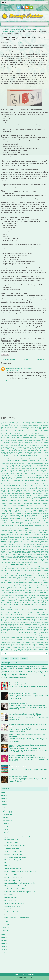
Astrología (18, 444)
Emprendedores (27, 504)
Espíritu (10, 510)
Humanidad (4, 532)
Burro (22, 452)
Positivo (45, 592)
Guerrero (3, 527)
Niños (25, 575)
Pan (2, 583)
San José (16, 616)
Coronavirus (5, 473)
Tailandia (46, 632)
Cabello (46, 452)
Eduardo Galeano (5, 500)
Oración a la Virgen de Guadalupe (15, 846)
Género (38, 524)
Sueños (42, 631)
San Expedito (10, 616)
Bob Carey (27, 449)
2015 (3, 946)
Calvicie (36, 454)
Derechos (3, 484)
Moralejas (4, 570)
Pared (32, 584)
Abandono (4, 424)
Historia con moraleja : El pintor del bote (17, 918)
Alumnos (31, 432)
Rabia (46, 599)
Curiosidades (5, 480)
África (9, 429)
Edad (29, 499)
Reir (29, 604)
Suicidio (11, 632)
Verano (9, 646)
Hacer (24, 527)
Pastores (12, 586)
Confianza (40, 470)
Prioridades (25, 596)
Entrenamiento (17, 507)
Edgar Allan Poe (36, 499)
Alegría (14, 431)
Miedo (21, 567)
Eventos (18, 514)
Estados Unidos (20, 512)
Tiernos (13, 638)
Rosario (43, 611)
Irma (7, 539)
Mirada (10, 569)
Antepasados (31, 437)
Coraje (40, 472)
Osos (17, 581)
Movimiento (24, 570)
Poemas (14, 592)
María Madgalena (35, 558)
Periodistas (4, 589)
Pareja (36, 584)
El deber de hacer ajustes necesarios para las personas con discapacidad (23, 38)
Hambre (34, 527)
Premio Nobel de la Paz (28, 594)
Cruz (7, 477)
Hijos (11, 529)
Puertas (37, 599)
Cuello (35, 477)
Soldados (25, 628)
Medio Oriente (21, 563)
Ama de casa (44, 432)
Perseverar (14, 589)
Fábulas (40, 514)
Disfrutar (35, 496)
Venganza (42, 644)
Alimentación (5, 432)
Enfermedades (22, 505)
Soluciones (8, 629)
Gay (24, 524)
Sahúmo (32, 613)
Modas (24, 569)
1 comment (18, 43)
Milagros (41, 567)
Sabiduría (10, 613)
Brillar (28, 451)
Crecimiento (18, 475)
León (43, 548)
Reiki (25, 604)
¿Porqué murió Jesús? (11, 843)
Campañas (30, 456)
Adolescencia (34, 427)
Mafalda (3, 556)
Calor (32, 454)
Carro (15, 460)
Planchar (25, 591)
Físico (41, 519)
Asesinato (4, 444)
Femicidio (28, 517)
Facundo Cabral (5, 515)
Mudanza (29, 570)
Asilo (14, 444)
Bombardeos (45, 449)
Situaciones (20, 626)
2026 (3, 793)
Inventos (37, 538)
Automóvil (45, 444)
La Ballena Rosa (10, 546)
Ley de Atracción (6, 549)
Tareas (21, 634)
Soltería (3, 629)
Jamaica (34, 539)
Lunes (41, 553)
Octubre (26, 577)
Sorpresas (32, 629)
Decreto (3, 482)
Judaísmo (33, 543)
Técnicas (28, 634)
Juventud (19, 545)
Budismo (45, 450)
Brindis (32, 451)
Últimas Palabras (10, 641)
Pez (43, 589)
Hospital (31, 531)
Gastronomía (12, 524)
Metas (46, 565)
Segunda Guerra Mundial (16, 621)
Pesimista (39, 589)
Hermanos (45, 527)
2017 (20, 422)
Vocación (32, 649)
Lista (16, 551)
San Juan (21, 616)
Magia (8, 556)
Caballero (41, 452)
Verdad (13, 646)
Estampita (28, 512)
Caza (14, 462)
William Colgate (20, 651)
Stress (26, 631)
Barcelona (4, 447)
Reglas (22, 604)
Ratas (15, 601)
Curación (45, 479)
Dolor (13, 497)
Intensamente (15, 538)
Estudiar (46, 512)
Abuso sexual (12, 426)
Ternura (36, 636)
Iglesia (34, 532)
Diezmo (16, 494)
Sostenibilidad (44, 629)
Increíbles (33, 534)
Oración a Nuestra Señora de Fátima (15, 889)
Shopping (22, 624)
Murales (21, 572)
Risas (35, 609)
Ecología (20, 499)
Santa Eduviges (24, 618)
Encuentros (4, 505)
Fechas (3, 517)
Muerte (39, 570)
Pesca (35, 589)
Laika (34, 546)
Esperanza (4, 510)
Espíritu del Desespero (19, 510)
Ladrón (30, 546)
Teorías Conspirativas (24, 636)
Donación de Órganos (31, 497)
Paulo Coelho (33, 586)
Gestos (9, 526)
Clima (5, 467)
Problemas (32, 596)
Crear (9, 475)
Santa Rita (9, 619)
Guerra (46, 526)
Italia (17, 539)
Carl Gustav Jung (34, 459)
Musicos (33, 572)
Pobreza (8, 592)
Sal (35, 613)
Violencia (37, 648)
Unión (21, 641)
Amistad (32, 434)
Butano (31, 452)
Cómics (28, 469)
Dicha (46, 492)
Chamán (19, 464)
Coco (23, 467)
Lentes (40, 548)
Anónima (9, 437)
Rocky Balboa (27, 611)
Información (16, 536)
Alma (11, 432)
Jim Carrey (10, 541)
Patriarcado (20, 586)
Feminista (42, 517)
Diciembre (4, 494)
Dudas (7, 499)
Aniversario (4, 437)
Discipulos (12, 496)
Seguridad (26, 621)
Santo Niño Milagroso (33, 619)
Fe (47, 515)
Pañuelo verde (17, 583)
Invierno (46, 538)
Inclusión (35, 29)
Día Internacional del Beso (25, 490)
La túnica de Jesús (10, 915)
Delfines (11, 482)
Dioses (46, 494)
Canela (15, 457)
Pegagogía (20, 587)
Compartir (45, 469)
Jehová (46, 539)
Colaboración (40, 467)
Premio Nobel (17, 594)
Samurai (23, 614)
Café (8, 454)
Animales (41, 436)
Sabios (16, 613)
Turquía (3, 641)
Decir (34, 481)
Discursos (25, 496)
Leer (17, 548)
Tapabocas (12, 634)
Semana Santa (39, 621)
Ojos (42, 577)
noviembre (6, 815)
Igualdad (28, 29)
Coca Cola (10, 467)
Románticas (34, 611)
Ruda (2, 613)
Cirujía (35, 465)
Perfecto (46, 587)
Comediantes (18, 469)
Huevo (46, 531)
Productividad (39, 596)
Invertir (42, 538)
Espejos (41, 509)
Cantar (26, 457)
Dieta (12, 494)
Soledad (30, 627)
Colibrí (3, 469)
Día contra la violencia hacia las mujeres (30, 485)
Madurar (40, 554)
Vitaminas (24, 649)
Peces (10, 587)
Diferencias (22, 494)
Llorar (30, 551)
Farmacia (44, 515)
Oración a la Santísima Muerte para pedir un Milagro (25, 714)
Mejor (31, 563)
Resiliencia (11, 608)
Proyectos (9, 599)
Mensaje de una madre (11, 897)
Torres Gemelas (39, 638)
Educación (13, 500)
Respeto (24, 608)
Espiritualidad (5, 512)
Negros (31, 574)
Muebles (34, 570)
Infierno (3, 536)
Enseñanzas (5, 507)
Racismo (4, 601)
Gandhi (3, 524)
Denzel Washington (24, 482)
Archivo (24, 658)
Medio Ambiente (11, 563)
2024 (3, 798)
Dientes (9, 494)
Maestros (45, 554)
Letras (46, 548)
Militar (46, 567)
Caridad (23, 459)
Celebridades (26, 462)
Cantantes (21, 457)
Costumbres (44, 473)
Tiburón (3, 638)
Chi (36, 464)
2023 (32, 422)
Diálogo (23, 492)
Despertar (8, 485)
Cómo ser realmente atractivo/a (14, 903)
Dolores (16, 497)
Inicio (3, 29)
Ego (28, 500)
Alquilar (21, 432)
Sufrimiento (4, 632)
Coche (20, 467)
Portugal (41, 592)
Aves (12, 446)
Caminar (13, 456)
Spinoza (9, 631)
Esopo (32, 509)
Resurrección (45, 608)
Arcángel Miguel (5, 442)
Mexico (3, 567)
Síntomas (3, 626)
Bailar (34, 446)
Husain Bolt (22, 532)
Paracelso (12, 584)
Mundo (16, 572)
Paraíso (22, 584)
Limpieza (4, 551)
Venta (46, 644)
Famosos (27, 515)
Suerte (46, 631)
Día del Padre (10, 489)
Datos (22, 481)
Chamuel (23, 464)
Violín (8, 649)
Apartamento (45, 439)
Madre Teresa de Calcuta (25, 554)
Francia (15, 520)
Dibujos (42, 492)
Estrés (41, 512)
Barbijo (46, 446)
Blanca (22, 449)
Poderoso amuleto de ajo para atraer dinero (23, 756)
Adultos (46, 427)
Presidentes (4, 596)
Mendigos (45, 563)
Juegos (42, 543)
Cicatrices (13, 465)
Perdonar (41, 587)
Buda (41, 450)
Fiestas (11, 518)
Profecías (46, 596)
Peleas (24, 587)
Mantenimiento (9, 558)
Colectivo (46, 467)
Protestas (46, 597)
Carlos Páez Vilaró (43, 459)
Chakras (14, 464)
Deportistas (38, 482)
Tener (9, 636)
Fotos (10, 520)
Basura (8, 447)
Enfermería (36, 505)
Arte (35, 442)
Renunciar (15, 606)
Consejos (14, 472)
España (37, 509)
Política (17, 31)
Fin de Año (22, 518)
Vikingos (17, 648)
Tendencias (4, 636)
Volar (37, 649)
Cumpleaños (36, 479)
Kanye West (32, 545)
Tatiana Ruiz (10, 368)
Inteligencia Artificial (6, 538)
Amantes (3, 434)
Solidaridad (36, 627)
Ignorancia (39, 532)
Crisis (33, 475)
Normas (33, 576)
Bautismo (13, 447)
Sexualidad (4, 624)
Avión (16, 446)
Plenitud (3, 592)
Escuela (22, 509)
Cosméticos (33, 474)
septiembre (6, 821)
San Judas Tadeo (29, 616)
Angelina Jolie (33, 436)
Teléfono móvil (41, 634)
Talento (3, 634)
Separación (20, 623)
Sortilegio (37, 629)
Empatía (46, 502)
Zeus (35, 651)
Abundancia (5, 426)
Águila (24, 429)
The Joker (45, 636)
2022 (30, 422)
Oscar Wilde (9, 581)
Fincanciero (37, 519)
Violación (31, 648)
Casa (21, 460)
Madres (35, 554)
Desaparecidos (21, 484)
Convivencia (35, 472)
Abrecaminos (28, 424)
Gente (42, 524)
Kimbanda (43, 545)
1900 (10, 422)
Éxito (28, 514)
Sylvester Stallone (38, 632)
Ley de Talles (15, 549)
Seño (12, 623)
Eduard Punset (44, 499)
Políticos (36, 592)
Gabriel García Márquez (26, 522)
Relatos (40, 604)
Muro (25, 572)
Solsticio (43, 628)
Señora (15, 623)
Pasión (7, 586)
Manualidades (21, 558)
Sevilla (43, 623)
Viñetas (26, 648)
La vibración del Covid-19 (12, 840)
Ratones (22, 601)
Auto (32, 444)
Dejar (7, 482)
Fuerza (9, 522)
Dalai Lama (12, 481)
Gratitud (27, 525)
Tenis (12, 636)
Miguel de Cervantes (32, 567)
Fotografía (4, 520)
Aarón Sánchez (44, 422)
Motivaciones (12, 570)
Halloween (29, 527)
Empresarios (37, 504)
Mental (33, 565)
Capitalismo (5, 459)
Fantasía (32, 515)
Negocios (26, 574)
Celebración (19, 462)
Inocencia (31, 536)
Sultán (15, 632)
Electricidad (13, 502)
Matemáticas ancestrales (12, 866)
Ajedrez (34, 429)
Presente (45, 594)
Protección (40, 597)
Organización (27, 579)
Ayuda (25, 446)
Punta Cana (42, 599)
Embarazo (32, 502)
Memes (36, 563)
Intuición (26, 538)
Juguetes (9, 545)
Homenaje (4, 531)
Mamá (32, 556)
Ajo (37, 429)
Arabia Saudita (28, 441)
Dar (19, 480)
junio (4, 829)
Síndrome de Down (43, 624)
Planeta (30, 591)
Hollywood (38, 529)
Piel (11, 591)
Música (28, 572)
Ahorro (29, 429)
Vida (47, 646)
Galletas (46, 522)
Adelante (16, 427)
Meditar (27, 563)
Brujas (37, 450)
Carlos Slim (4, 460)
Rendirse (9, 606)
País (37, 581)
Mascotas (31, 559)
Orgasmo (33, 579)
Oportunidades (5, 579)
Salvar (19, 614)
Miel (25, 567)
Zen (32, 651)
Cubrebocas (30, 477)
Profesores (11, 597)
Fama (17, 515)
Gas (7, 524)
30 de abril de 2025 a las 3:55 (23, 368)
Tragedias (16, 639)
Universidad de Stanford (42, 641)
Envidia (33, 507)
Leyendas (22, 549)
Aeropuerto (4, 429)
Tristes (32, 639)
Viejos (12, 648)
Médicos (3, 563)
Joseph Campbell (10, 543)
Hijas (7, 529)
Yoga (26, 651)
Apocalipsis (4, 441)
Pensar (36, 587)
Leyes (40, 29)
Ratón (19, 601)
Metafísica (42, 565)
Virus (19, 649)
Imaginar (16, 534)
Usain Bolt (18, 643)
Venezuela (36, 644)
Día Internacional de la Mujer (40, 489)
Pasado (46, 584)
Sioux (8, 626)
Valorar (3, 644)
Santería (14, 619)
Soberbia (26, 626)
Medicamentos (38, 561)
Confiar (46, 470)
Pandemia (10, 582)
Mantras (15, 558)
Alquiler (26, 432)
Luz (47, 553)
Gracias (14, 525)
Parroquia (41, 584)
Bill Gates (10, 449)
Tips (22, 638)
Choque (8, 465)
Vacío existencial (40, 643)
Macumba (10, 554)
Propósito (22, 597)
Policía (26, 592)
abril (4, 922)
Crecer (12, 475)
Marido (42, 558)
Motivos (18, 570)
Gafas (42, 522)
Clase (42, 465)
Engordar (42, 505)
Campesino (36, 456)
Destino (14, 485)
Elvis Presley (25, 502)
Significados (29, 624)
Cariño (27, 459)
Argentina (20, 442)
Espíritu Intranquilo (33, 510)
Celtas (36, 462)
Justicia (14, 545)
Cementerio (41, 462)
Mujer (5, 572)
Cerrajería (8, 464)
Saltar (3, 614)
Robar (43, 609)
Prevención (11, 596)
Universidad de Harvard (29, 641)
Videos (8, 648)
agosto (5, 823)
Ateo (23, 444)
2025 (3, 795)
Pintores (15, 591)
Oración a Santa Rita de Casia (13, 851)
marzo (5, 925)
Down (47, 497)
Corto (21, 474)
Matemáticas (4, 561)
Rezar (12, 609)
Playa (47, 591)
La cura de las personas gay (13, 854)
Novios (43, 576)
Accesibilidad (11, 29)
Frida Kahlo (34, 520)
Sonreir (13, 629)
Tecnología (34, 634)
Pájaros (40, 581)
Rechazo (42, 601)
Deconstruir (38, 481)
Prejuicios (11, 594)
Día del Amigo (33, 487)
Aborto (16, 424)
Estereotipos (35, 512)
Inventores (32, 538)
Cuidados (13, 479)
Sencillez (46, 621)
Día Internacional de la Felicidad (22, 489)
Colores (13, 469)
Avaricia (3, 446)
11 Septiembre (5, 422)
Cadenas (4, 454)
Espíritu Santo (44, 510)
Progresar (17, 597)
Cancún (10, 457)
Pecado (7, 587)
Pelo (33, 587)
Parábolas (6, 584)
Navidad (15, 574)
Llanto (26, 551)
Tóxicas (46, 638)
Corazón (45, 472)
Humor (16, 532)
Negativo (21, 574)
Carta (18, 460)
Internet (21, 538)
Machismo (4, 554)
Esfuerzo (27, 509)
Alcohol (10, 431)
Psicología (15, 599)
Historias (26, 529)
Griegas (42, 526)
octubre (5, 818)
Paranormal (28, 584)
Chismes (3, 465)
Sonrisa (18, 629)
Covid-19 (4, 475)
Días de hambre (9, 895)
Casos (31, 460)
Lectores (9, 548)
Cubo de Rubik (23, 477)
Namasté (46, 572)
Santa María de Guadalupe (36, 618)
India (38, 534)
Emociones (39, 502)
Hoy (39, 531)
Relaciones (34, 604)
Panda (5, 583)
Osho (14, 581)
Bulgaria (13, 452)
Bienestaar (4, 449)
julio (4, 826)
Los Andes (8, 553)
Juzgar (24, 545)
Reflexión (45, 602)
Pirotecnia (20, 591)
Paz (45, 586)
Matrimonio (25, 561)
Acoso (37, 426)
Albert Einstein (44, 429)
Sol (21, 627)
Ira (2, 539)
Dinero (33, 494)
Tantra (7, 634)
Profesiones (4, 597)
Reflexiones (5, 604)
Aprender (14, 441)
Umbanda (17, 641)
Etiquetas (15, 658)
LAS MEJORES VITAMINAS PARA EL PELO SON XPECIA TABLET (24, 834)
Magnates (12, 556)
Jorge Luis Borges (40, 541)
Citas (38, 465)
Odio (30, 577)
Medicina (45, 561)
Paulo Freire (40, 586)
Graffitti (22, 525)
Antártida (25, 437)
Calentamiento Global (23, 454)
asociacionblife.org (12, 371)
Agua (20, 429)
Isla (10, 539)
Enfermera (30, 505)
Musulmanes (40, 572)
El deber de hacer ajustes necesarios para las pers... (20, 892)
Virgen (15, 649)
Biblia (42, 447)
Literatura (21, 551)
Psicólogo (21, 599)
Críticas (3, 477)
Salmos (39, 613)
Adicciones (22, 427)
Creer (24, 475)
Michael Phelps (14, 567)
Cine (31, 465)
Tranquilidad (22, 639)
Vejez (27, 644)
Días (38, 492)
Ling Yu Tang (11, 551)
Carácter (13, 459)
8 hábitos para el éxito (11, 874)
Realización (37, 601)
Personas (28, 589)
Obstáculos (20, 577)
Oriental (38, 579)
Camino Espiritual (21, 455)
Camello (8, 456)
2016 (17, 422)
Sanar (7, 618)
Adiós (28, 427)
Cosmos (38, 474)
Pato (15, 586)
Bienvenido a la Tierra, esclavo (14, 860)
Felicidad (8, 517)
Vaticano (18, 644)
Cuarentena (12, 477)
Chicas (39, 464)
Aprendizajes (20, 441)
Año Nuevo (37, 439)
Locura (38, 551)
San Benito (35, 614)
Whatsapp (8, 651)
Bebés (17, 447)
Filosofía (15, 518)
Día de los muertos (11, 487)
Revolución (4, 609)
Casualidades (37, 460)
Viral (11, 649)
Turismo (46, 639)
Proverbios (4, 599)
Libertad (36, 549)
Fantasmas (38, 515)
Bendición (27, 447)
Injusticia (26, 536)
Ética (8, 514)
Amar (8, 434)
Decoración (45, 480)
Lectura (13, 548)
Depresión (45, 482)
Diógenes (38, 494)
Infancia (46, 534)
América (21, 434)
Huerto (43, 531)
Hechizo (39, 527)
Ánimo (46, 436)
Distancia (40, 496)
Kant (28, 545)
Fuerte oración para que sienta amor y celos (23, 693)
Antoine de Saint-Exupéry (17, 439)
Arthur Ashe (40, 442)
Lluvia (34, 551)
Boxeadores (15, 451)
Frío (39, 520)
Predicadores (4, 594)
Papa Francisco (29, 582)
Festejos (6, 519)
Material (11, 561)
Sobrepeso (31, 626)
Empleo (10, 504)
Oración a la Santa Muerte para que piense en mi (24, 683)
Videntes (3, 648)
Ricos (16, 609)
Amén (17, 434)
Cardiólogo (18, 459)
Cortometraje (26, 474)
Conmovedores (5, 472)
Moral (46, 569)
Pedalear (14, 587)
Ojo (39, 577)
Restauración (30, 608)
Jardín (42, 539)
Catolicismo (44, 460)
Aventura (8, 446)
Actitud (41, 426)
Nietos (17, 575)
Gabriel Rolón (36, 522)
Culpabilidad (20, 479)
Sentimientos (4, 623)
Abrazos (21, 424)
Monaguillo (29, 569)
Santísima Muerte (22, 619)
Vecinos (23, 644)
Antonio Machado (28, 439)
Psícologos (27, 599)
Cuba (17, 477)
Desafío (8, 484)
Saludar (15, 614)
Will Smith (13, 651)
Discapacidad (20, 29)
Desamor (14, 484)
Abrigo (34, 424)
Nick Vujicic (11, 576)
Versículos (19, 646)
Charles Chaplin (30, 464)
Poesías (19, 592)
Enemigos (9, 505)
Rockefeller (20, 611)
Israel (13, 539)
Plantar (34, 591)
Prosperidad (28, 597)
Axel (19, 446)
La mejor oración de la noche (18, 776)
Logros (42, 551)
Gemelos (28, 524)
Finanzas (31, 519)
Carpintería (10, 460)
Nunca (46, 576)
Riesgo (20, 609)
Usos (23, 643)
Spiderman (4, 631)
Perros (9, 589)
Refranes (11, 604)
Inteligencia (45, 536)
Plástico (43, 591)
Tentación (16, 636)
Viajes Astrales (34, 646)
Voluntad (41, 649)
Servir (40, 623)
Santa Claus (17, 618)
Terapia (32, 636)
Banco (42, 446)
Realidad (31, 601)
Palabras (45, 581)
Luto (45, 553)
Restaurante (37, 608)
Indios (41, 534)
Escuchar (17, 509)
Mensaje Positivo (6, 565)
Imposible (22, 534)
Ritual (39, 609)
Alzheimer (37, 432)
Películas (29, 587)
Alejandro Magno (37, 431)
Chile (43, 464)
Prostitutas (35, 597)
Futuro (17, 522)
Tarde (17, 634)
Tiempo (8, 638)
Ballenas (38, 446)
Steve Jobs (20, 631)
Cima (29, 465)
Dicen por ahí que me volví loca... (14, 877)
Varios (13, 644)
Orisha (42, 579)
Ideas (30, 532)
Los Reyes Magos (16, 553)
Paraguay (17, 584)
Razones (27, 601)
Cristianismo (39, 475)
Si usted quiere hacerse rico (13, 869)
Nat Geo (3, 574)
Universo (4, 643)
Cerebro (3, 464)
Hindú (15, 529)
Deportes (32, 482)
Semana (31, 621)
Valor (46, 643)
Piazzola (8, 591)
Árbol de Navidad (38, 441)
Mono (43, 569)
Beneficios (33, 447)
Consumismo (27, 472)
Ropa (39, 611)
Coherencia (33, 467)
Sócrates (17, 628)
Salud (6, 614)
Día (17, 485)
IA (27, 532)
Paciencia (28, 581)
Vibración (42, 646)
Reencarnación (36, 602)
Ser (24, 623)
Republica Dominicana (37, 606)
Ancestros (13, 436)
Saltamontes (45, 613)
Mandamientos (38, 556)
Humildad (11, 532)
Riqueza (30, 609)
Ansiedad (20, 437)
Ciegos (17, 465)
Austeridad (27, 444)
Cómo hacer (38, 469)
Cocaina (15, 467)
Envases (29, 507)
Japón (38, 539)
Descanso (45, 484)
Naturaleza (9, 574)
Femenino (22, 517)
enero (5, 930)
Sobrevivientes (38, 626)
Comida (32, 469)
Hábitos (16, 527)
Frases (20, 520)
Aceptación (32, 426)
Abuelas (40, 424)
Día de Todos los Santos (23, 487)
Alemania (46, 431)
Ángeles (26, 436)
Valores (8, 644)
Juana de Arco (25, 543)
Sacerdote (21, 613)
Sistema (15, 626)
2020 (26, 422)
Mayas (31, 561)
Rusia (6, 613)
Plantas (38, 591)
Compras (4, 470)
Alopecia (16, 432)
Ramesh (9, 601)
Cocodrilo (27, 467)
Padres (33, 581)
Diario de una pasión (31, 492)
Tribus (28, 639)
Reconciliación (10, 602)
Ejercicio (37, 500)
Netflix (45, 574)
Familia (21, 515)
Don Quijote (22, 497)
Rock (16, 611)
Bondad (9, 450)
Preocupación (39, 594)
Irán (4, 539)
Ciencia (25, 465)
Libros (41, 549)
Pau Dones (26, 586)
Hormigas (19, 531)
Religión (45, 604)
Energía (15, 505)
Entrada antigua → (42, 359)
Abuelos (46, 424)
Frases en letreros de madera (18, 766)
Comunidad (19, 470)
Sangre (11, 618)
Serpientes (35, 623)
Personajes (21, 589)
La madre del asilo (10, 900)
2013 (3, 952)
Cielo (21, 465)
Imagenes (10, 534)
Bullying (18, 452)
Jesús (3, 541)
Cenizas (46, 462)
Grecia (32, 526)
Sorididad (26, 629)
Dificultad (28, 494)
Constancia (20, 472)
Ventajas (4, 646)
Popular (5, 658)
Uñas (8, 643)
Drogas (3, 499)
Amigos (26, 434)
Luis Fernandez (33, 553)
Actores (7, 427)
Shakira (17, 624)
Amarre (12, 434)
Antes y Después (39, 437)
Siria (11, 626)
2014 (13, 422)
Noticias (38, 575)
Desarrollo (34, 484)
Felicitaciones (15, 517)
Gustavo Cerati (10, 527)
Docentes (4, 497)
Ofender (35, 577)
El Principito (5, 502)
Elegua (19, 502)
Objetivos (4, 577)
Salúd (10, 614)
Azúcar (30, 446)
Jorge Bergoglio (29, 541)
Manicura (45, 556)
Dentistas (16, 482)
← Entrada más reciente (9, 359)
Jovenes (18, 543)
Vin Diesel (22, 648)
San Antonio (29, 614)
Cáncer (46, 455)
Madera (15, 554)
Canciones (4, 457)
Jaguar (20, 539)
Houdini (36, 531)
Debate (26, 481)
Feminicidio (35, 517)
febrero (5, 928)
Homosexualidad (12, 531)
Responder (10, 381)
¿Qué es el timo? (10, 909)
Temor (46, 634)
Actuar (12, 427)
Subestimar (31, 631)
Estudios (4, 514)
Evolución (23, 514)
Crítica (46, 475)
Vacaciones (28, 643)
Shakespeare (11, 624)
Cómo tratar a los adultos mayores (15, 857)
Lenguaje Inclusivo (33, 548)
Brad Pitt (20, 451)
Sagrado (27, 613)
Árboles (46, 441)
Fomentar (46, 519)
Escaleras (4, 509)
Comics (23, 469)
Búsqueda (26, 452)
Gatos (20, 524)
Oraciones (20, 579)
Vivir (28, 649)
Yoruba (29, 651)
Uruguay (13, 643)
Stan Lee (14, 631)
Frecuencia (27, 520)
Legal (20, 548)
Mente (37, 565)
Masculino (45, 559)
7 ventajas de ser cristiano (12, 848)
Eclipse (15, 499)
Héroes (3, 529)
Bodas (39, 449)
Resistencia (18, 608)
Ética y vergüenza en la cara (13, 880)
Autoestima (38, 444)
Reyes (8, 609)
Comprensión (11, 470)
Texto (40, 636)
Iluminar (3, 534)
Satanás (46, 619)
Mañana (28, 558)
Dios (42, 494)
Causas (10, 462)
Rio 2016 (25, 609)
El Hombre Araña (44, 500)
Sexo (47, 623)
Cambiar (41, 454)
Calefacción (13, 454)
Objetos (9, 577)
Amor (37, 434)
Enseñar (11, 507)
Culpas (25, 479)
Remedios (3, 606)
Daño (17, 481)
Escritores (10, 509)
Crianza (28, 475)
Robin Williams (10, 611)
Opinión (46, 577)
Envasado (23, 507)
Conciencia (26, 470)
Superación (21, 632)
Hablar (20, 527)
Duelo (11, 499)
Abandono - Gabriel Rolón (12, 906)
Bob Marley (34, 449)
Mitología (17, 569)
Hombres (45, 529)
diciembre (6, 812)
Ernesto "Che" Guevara (42, 507)
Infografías (9, 536)
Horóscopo (25, 531)
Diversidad (45, 496)
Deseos (3, 485)
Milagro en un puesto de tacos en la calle (17, 886)
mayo (4, 832)
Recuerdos (18, 602)
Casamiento (26, 460)
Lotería (23, 553)
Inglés (21, 536)
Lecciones (4, 548)
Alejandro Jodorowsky (24, 430)
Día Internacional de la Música (9, 490)
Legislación (24, 548)
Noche (29, 575)
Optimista (13, 579)
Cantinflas (32, 457)
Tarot (24, 634)
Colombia (7, 469)
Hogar (32, 529)
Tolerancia (26, 638)
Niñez (21, 575)
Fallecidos (12, 515)
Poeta (23, 592)
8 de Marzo (37, 422)
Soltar (47, 628)
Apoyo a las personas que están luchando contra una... (21, 837)
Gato (17, 524)
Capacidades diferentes (42, 457)
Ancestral (8, 436)
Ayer (22, 446)
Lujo (39, 553)
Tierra (18, 638)
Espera (46, 509)
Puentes (32, 599)
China (46, 464)
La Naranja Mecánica (22, 546)
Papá (23, 582)
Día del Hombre (42, 487)
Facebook (45, 514)
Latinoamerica (40, 546)
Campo (41, 456)
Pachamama (22, 581)
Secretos (7, 621)
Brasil (25, 450)
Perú (32, 589)
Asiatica (10, 444)
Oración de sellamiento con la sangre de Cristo (19, 912)
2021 (3, 807)
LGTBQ (31, 549)
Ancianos (20, 436)
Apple (9, 441)
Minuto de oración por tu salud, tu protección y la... (20, 883)
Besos (38, 447)
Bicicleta (46, 447)
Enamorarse (45, 504)
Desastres (40, 484)
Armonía (31, 442)
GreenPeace (37, 526)
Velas (31, 644)
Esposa (12, 512)
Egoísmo (32, 500)
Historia (20, 529)
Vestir (24, 646)
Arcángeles (13, 442)
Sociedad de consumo (8, 627)
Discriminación (19, 496)
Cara (10, 459)
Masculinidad (39, 559)
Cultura (30, 479)
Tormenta (32, 638)
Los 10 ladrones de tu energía (18, 704)
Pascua (3, 586)
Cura (41, 479)
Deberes (30, 481)
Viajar (28, 646)
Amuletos (43, 434)
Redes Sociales (27, 602)
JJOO (15, 541)
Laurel (46, 546)
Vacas (34, 643)
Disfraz (30, 496)
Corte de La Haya (14, 474)
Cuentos (40, 477)
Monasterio (35, 569)
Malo (23, 556)
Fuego (42, 520)
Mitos (21, 569)
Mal (21, 556)
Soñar (22, 629)
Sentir (9, 623)
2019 (3, 935)
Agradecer (15, 429)
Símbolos (35, 624)
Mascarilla (25, 559)
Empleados (4, 504)
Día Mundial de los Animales (13, 492)
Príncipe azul (18, 596)
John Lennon (21, 541)
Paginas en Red (28, 977)
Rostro (46, 611)
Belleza (22, 447)
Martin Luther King (12, 559)
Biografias (16, 449)
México (8, 567)
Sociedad (45, 626)
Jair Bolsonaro (27, 539)
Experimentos (34, 514)
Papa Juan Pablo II (39, 582)
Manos (3, 558)
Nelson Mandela (38, 574)
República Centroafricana (24, 606)
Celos (32, 462)
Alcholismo (4, 431)
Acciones (27, 426)
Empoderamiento (17, 504)
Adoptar (41, 427)
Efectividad (24, 500)
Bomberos (4, 451)
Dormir (43, 497)
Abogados (10, 424)
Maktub (17, 556)
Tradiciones (10, 639)
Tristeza (37, 639)
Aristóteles (26, 442)
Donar (40, 497)
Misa (13, 569)
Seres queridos (29, 623)
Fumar (13, 522)
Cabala (36, 452)
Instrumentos (37, 536)
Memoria (40, 563)
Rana (12, 601)
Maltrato (27, 556)
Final (27, 519)
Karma (38, 545)
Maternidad (18, 561)
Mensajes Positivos (8, 31)
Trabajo (3, 639)
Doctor (9, 497)
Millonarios (4, 569)
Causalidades (5, 462)
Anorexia (14, 437)
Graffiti (18, 526)
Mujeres (11, 572)
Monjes (40, 569)
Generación (33, 524)
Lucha (27, 553)
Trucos (41, 639)
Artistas (46, 442)
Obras (14, 577)
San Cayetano (42, 614)
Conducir (33, 470)
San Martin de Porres (40, 616)
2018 (23, 422)
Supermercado (29, 632)
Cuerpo (8, 479)
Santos (41, 619)
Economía (25, 499)
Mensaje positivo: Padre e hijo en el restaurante (19, 863)
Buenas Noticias (5, 452)
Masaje (20, 559)
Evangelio (13, 514)
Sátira (3, 621)
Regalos (17, 604)
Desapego (28, 484)
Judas (38, 543)
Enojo (46, 505)
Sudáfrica (36, 631)
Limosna (46, 549)
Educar (19, 500)
